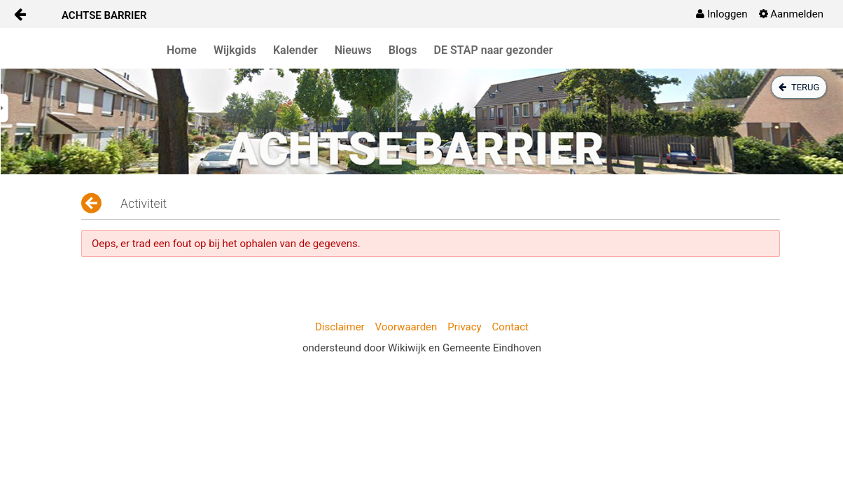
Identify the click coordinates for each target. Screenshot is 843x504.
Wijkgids (235, 50)
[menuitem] (722, 14)
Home (182, 50)
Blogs (403, 50)
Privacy (464, 327)
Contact (510, 327)
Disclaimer (340, 327)
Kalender (295, 50)
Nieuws (353, 50)
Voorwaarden (406, 327)
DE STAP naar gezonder (494, 50)
